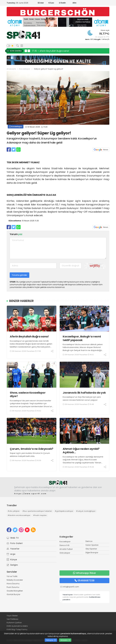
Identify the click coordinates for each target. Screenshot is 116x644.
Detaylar (51, 640)
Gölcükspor (65, 553)
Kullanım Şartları (14, 623)
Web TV (13, 538)
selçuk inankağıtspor (86, 511)
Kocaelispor (25, 69)
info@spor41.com (71, 587)
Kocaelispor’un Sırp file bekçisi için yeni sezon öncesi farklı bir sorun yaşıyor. (82, 398)
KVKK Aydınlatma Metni (17, 626)
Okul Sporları (91, 549)
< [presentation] (26, 51)
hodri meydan (40, 515)
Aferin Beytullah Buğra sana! (29, 336)
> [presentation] (29, 51)
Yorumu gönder (19, 275)
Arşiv (11, 554)
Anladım (65, 640)
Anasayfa (11, 69)
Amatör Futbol (66, 549)
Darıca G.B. (65, 545)
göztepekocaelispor (64, 511)
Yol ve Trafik (12, 576)
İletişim (12, 565)
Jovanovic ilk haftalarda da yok (84, 393)
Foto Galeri (15, 543)
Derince (89, 541)
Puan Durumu (13, 587)
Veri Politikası (12, 619)
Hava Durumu (13, 584)
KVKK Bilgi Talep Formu (17, 629)
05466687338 (85, 581)
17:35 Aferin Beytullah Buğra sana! (51, 51)
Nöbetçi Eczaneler (15, 580)
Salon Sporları (92, 545)
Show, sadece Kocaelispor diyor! (28, 394)
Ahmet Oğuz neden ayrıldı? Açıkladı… (81, 451)
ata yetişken (14, 511)
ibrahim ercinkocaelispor (19, 515)
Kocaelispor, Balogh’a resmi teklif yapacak (82, 338)
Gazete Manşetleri (15, 591)
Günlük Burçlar (13, 594)
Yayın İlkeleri (12, 616)
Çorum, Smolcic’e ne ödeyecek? (32, 449)
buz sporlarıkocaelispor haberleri (37, 511)
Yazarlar (13, 549)
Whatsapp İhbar (84, 573)
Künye (12, 560)
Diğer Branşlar (92, 553)
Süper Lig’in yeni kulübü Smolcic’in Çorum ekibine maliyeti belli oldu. (30, 455)
